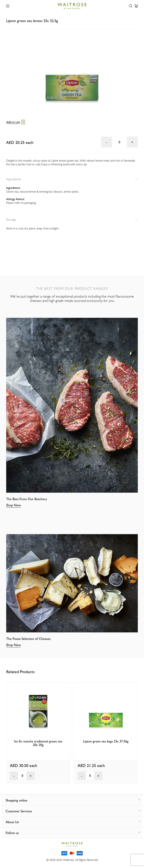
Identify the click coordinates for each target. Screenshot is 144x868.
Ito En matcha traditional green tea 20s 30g (38, 743)
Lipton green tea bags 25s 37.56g (106, 741)
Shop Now (13, 505)
